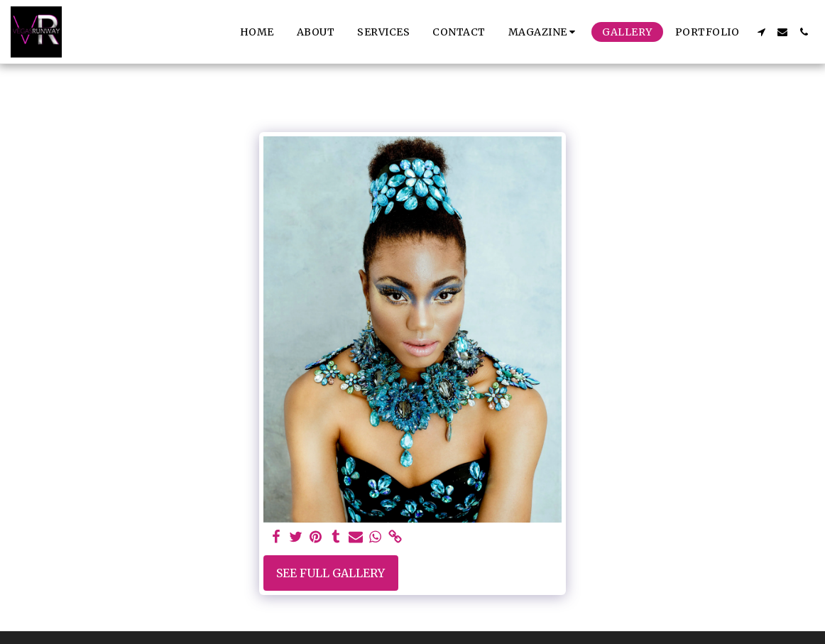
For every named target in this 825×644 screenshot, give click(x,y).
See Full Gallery (330, 573)
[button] (544, 32)
